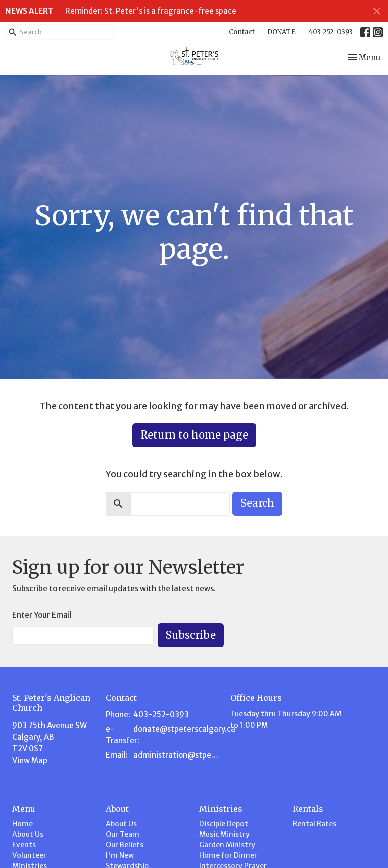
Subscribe (191, 635)
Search (257, 503)
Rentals (308, 809)
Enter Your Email (42, 615)
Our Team (123, 834)
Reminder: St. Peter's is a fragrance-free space (151, 11)
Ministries (221, 809)
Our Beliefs (125, 845)
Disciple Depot (224, 824)
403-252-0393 (330, 32)
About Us (28, 834)
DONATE (281, 32)
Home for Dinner (228, 855)
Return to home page (194, 435)
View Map (30, 761)
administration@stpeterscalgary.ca (177, 755)
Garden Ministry (227, 845)
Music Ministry (224, 834)
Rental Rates (314, 824)
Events (24, 845)
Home (22, 824)
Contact (242, 32)
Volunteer (29, 855)
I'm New (120, 855)
